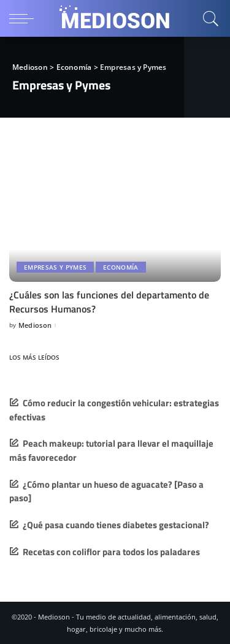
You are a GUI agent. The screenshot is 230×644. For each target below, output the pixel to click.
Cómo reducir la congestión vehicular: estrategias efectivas (114, 410)
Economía (121, 267)
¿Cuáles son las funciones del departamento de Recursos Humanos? (109, 301)
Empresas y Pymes (55, 267)
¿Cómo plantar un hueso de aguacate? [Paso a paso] (106, 491)
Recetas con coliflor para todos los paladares (111, 552)
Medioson (35, 325)
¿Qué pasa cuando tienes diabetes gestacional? (116, 525)
